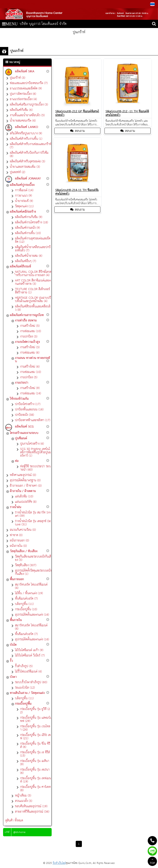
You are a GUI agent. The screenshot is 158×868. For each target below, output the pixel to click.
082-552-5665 (13, 4)
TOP (152, 862)
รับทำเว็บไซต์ (59, 863)
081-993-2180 (29, 4)
